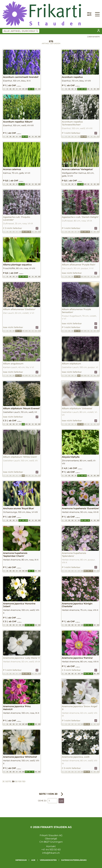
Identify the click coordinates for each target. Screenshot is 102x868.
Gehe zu (42, 801)
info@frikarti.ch (51, 853)
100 (20, 781)
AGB (33, 860)
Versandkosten (48, 860)
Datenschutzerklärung (74, 860)
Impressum (21, 860)
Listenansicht (93, 37)
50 (16, 781)
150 (24, 781)
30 (13, 781)
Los (61, 801)
